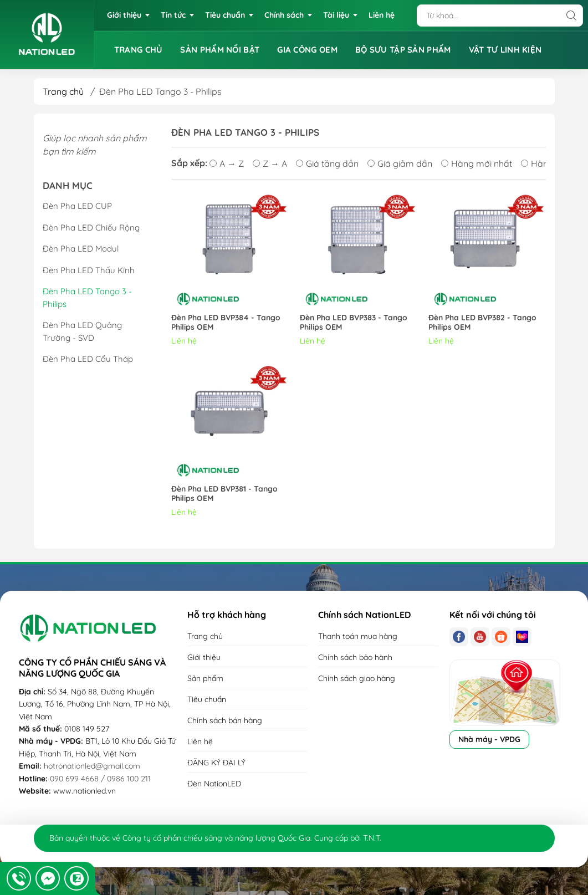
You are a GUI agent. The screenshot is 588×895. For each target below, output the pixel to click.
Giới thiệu (204, 657)
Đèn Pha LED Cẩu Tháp (88, 359)
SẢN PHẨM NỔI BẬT (220, 50)
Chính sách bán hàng (225, 720)
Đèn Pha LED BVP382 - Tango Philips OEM (482, 323)
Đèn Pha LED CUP (77, 206)
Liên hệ (200, 741)
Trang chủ (63, 91)
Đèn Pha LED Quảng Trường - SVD (82, 331)
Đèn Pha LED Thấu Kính (89, 270)
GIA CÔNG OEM (307, 50)
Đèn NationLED (214, 784)
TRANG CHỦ (139, 50)
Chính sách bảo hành (355, 657)
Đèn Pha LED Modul (81, 249)
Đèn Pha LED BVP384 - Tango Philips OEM (226, 323)
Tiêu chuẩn (207, 699)
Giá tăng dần (327, 163)
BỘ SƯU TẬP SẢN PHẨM (403, 50)
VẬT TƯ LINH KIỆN (505, 50)
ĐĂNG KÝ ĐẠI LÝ (216, 763)
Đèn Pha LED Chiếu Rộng (91, 227)
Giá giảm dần (400, 163)
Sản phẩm (205, 678)
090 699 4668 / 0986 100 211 (100, 779)
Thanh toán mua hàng (358, 636)
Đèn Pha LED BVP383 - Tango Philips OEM (354, 323)
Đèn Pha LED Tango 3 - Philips (87, 298)
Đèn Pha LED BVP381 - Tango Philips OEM (224, 494)
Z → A (270, 163)
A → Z (227, 163)
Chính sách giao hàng (357, 678)
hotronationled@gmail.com (92, 766)
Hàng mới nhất (477, 163)
